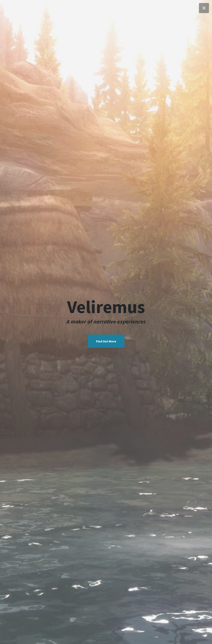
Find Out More (106, 341)
